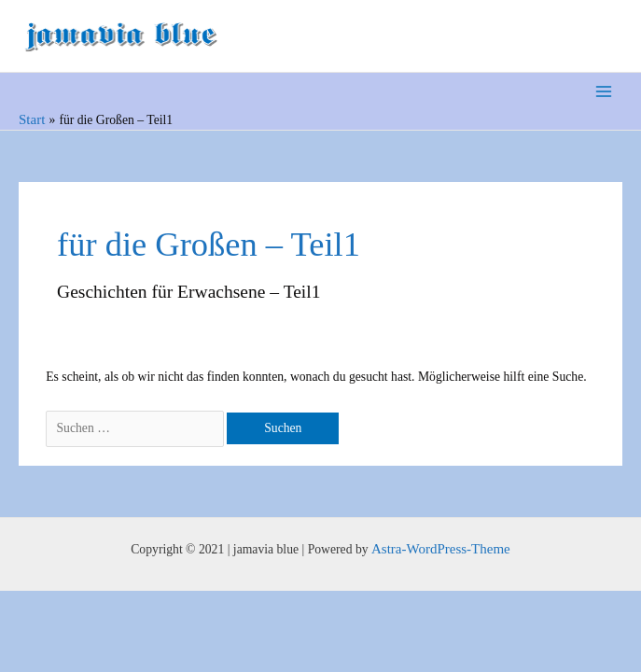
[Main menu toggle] (604, 92)
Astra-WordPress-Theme (441, 549)
